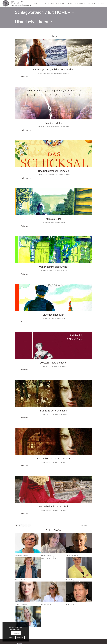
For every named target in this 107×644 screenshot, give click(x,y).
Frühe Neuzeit (59, 175)
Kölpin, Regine (71, 580)
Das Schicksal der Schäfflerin (53, 458)
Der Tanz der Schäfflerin (54, 411)
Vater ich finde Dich (53, 315)
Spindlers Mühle (53, 123)
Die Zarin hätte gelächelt (53, 363)
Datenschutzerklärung (16, 630)
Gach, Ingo (70, 604)
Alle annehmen (16, 633)
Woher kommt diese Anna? (53, 267)
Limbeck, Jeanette (21, 604)
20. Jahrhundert (53, 73)
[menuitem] (36, 3)
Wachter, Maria (46, 604)
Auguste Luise (53, 219)
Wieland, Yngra (46, 555)
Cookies (18, 625)
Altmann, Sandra (20, 580)
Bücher (60, 73)
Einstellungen (20, 638)
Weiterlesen (26, 77)
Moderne (62, 223)
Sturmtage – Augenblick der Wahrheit (53, 69)
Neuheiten (66, 73)
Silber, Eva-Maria (72, 555)
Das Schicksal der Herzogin (53, 171)
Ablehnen (11, 638)
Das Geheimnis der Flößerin (53, 506)
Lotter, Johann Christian (49, 558)
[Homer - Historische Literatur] (17, 3)
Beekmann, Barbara (22, 555)
